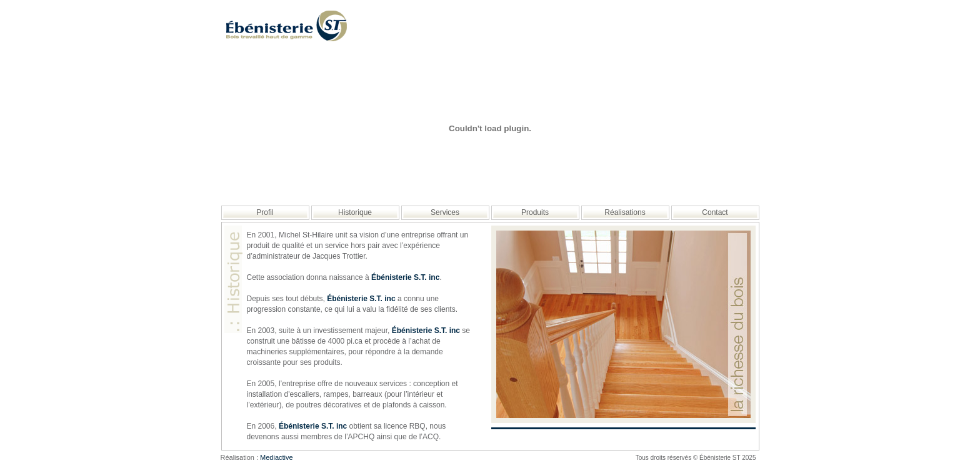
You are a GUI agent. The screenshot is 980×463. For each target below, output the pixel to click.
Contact (715, 212)
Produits (535, 212)
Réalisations (625, 212)
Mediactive (277, 457)
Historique (355, 212)
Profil (265, 212)
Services (445, 212)
